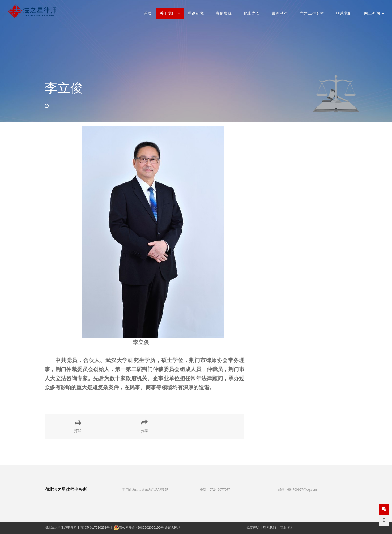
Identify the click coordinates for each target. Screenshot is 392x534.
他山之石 (252, 13)
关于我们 (168, 13)
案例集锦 (224, 13)
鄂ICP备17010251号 (95, 528)
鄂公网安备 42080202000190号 (139, 528)
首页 (148, 13)
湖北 (48, 528)
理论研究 (196, 13)
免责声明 (253, 528)
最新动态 (280, 13)
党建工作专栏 (312, 13)
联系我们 (344, 13)
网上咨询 (372, 13)
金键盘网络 (173, 528)
